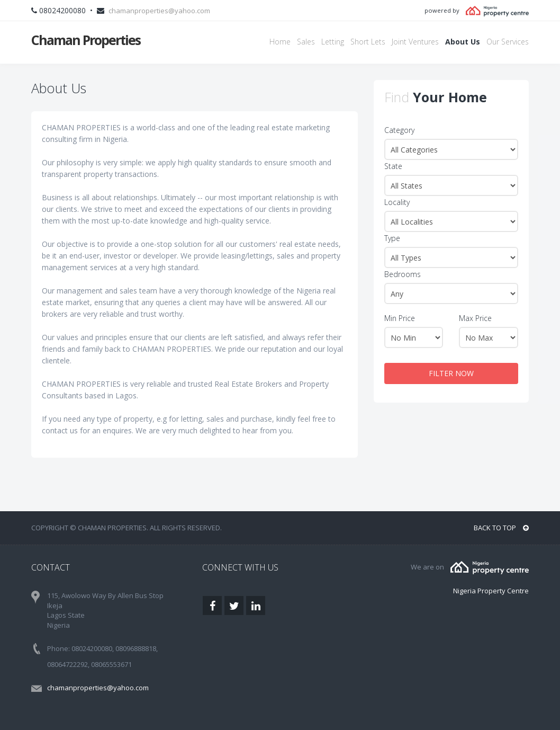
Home (280, 42)
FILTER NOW (451, 373)
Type (392, 238)
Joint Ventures (415, 42)
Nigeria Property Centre (491, 591)
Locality (397, 202)
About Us (463, 42)
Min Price (400, 318)
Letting (333, 42)
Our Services (508, 42)
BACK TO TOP (501, 528)
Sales (306, 42)
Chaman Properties (86, 40)
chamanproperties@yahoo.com (159, 11)
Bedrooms (403, 274)
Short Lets (368, 42)
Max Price (475, 318)
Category (399, 130)
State (393, 166)
